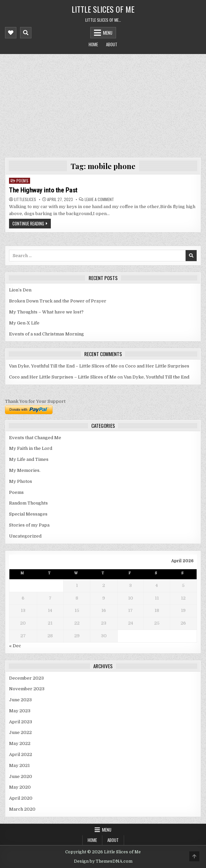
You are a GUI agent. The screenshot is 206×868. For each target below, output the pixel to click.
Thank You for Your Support (35, 401)
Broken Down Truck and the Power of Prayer (58, 301)
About (112, 44)
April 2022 (21, 754)
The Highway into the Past (43, 190)
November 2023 (27, 689)
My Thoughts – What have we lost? (46, 312)
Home (93, 44)
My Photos (21, 481)
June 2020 (21, 776)
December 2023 (26, 678)
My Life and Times (29, 459)
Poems (23, 181)
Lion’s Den (20, 290)
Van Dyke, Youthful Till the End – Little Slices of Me (63, 366)
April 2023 (21, 722)
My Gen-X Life (24, 323)
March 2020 (22, 809)
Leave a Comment (99, 199)
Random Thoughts (28, 503)
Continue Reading (28, 223)
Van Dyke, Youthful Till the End (157, 377)
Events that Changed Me (35, 438)
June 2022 (20, 732)
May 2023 (20, 711)
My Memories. (25, 470)
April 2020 (21, 798)
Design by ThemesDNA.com (103, 861)
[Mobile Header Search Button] (26, 33)
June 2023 (20, 700)
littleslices (25, 199)
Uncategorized (25, 536)
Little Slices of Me (103, 9)
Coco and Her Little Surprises (157, 366)
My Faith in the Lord (31, 448)
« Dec (15, 646)
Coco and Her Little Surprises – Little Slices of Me (63, 377)
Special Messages (28, 514)
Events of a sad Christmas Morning (46, 334)
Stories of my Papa (29, 525)
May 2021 (19, 765)
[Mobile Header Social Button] (11, 33)
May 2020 (20, 787)
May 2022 (20, 743)
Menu (108, 33)
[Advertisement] (103, 104)
